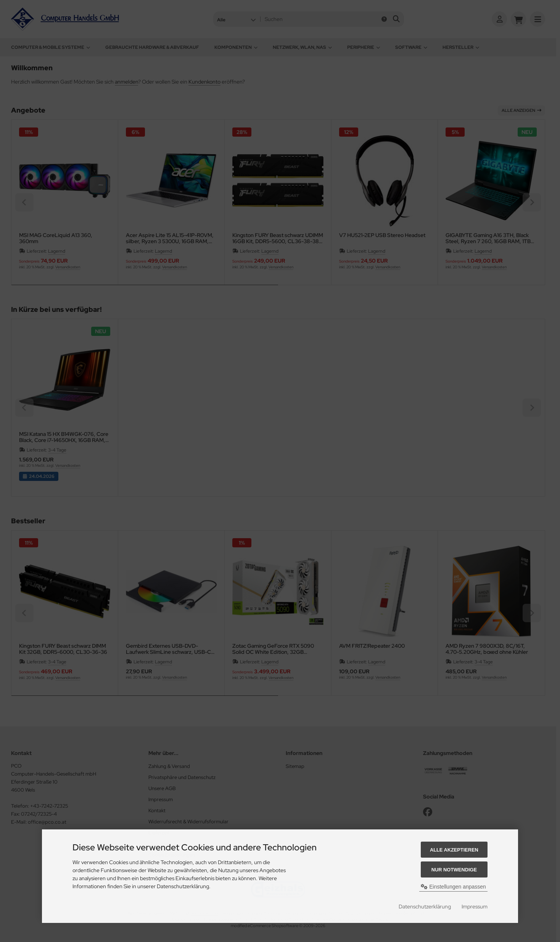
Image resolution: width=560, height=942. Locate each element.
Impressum (475, 907)
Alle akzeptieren (454, 850)
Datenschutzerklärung (425, 907)
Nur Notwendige (454, 870)
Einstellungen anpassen (453, 887)
